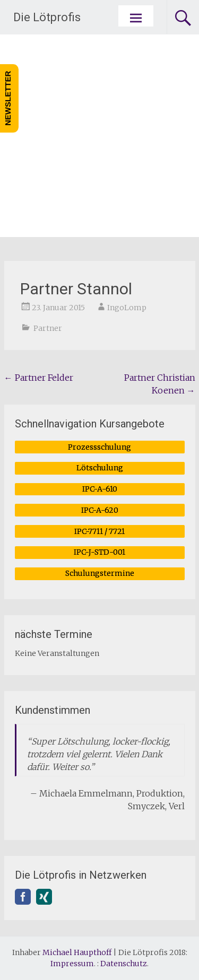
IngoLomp (127, 308)
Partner (48, 328)
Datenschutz (124, 964)
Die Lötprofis (47, 17)
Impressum (72, 964)
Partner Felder (39, 378)
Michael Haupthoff (77, 952)
